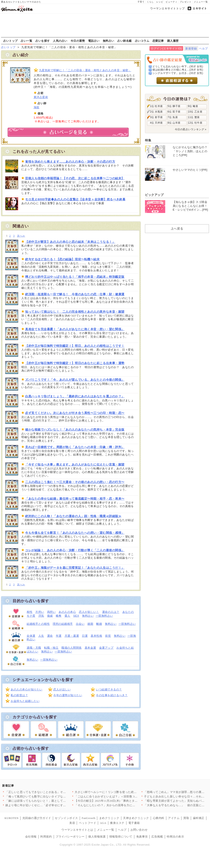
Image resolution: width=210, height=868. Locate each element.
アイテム (174, 818)
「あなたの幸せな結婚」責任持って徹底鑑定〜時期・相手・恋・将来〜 (75, 499)
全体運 (31, 636)
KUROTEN (12, 818)
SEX (76, 616)
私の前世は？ (19, 695)
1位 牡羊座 (156, 106)
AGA (103, 823)
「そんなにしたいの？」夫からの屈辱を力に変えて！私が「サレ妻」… (121, 805)
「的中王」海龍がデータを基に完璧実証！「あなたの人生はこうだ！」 (75, 568)
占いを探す (43, 41)
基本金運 (90, 648)
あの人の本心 (67, 612)
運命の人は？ (111, 612)
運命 (50, 636)
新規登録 (191, 48)
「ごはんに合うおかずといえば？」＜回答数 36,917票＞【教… (115, 796)
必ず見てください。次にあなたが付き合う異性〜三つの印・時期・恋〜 (75, 413)
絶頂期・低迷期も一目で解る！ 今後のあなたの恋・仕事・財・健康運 (75, 294)
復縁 (50, 616)
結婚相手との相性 (38, 624)
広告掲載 (157, 837)
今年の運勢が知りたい (68, 695)
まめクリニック (109, 818)
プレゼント (186, 2)
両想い (51, 612)
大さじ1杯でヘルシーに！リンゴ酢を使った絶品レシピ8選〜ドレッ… (119, 792)
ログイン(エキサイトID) (166, 48)
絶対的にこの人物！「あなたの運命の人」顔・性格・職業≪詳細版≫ (73, 516)
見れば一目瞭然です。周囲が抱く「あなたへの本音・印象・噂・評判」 (75, 447)
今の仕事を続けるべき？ (112, 695)
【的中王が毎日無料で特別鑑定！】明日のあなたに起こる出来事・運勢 (75, 363)
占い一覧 (26, 41)
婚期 (90, 624)
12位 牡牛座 (195, 123)
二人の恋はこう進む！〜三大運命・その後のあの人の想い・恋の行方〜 (75, 482)
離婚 (99, 624)
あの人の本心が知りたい (27, 689)
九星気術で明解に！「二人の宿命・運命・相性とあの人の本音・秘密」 (85, 70)
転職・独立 (51, 648)
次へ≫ (21, 236)
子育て (141, 2)
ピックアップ (154, 195)
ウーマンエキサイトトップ (167, 8)
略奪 (59, 616)
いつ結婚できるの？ (109, 689)
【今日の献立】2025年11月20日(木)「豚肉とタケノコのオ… (113, 801)
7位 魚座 (173, 117)
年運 (59, 636)
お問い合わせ (139, 830)
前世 (108, 636)
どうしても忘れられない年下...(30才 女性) (178, 67)
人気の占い (60, 41)
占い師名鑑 (125, 41)
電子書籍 (134, 823)
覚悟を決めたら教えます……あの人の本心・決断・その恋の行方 (70, 162)
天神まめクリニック (136, 818)
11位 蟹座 (194, 117)
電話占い (94, 41)
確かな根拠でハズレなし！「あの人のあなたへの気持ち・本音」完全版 (75, 430)
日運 (85, 636)
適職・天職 (34, 648)
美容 (72, 823)
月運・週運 (72, 636)
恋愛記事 (158, 41)
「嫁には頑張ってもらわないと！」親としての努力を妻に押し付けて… (51, 801)
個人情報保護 (97, 837)
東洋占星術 (41, 97)
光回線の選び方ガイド (37, 818)
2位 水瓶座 (156, 112)
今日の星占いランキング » (191, 129)
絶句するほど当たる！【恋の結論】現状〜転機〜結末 (62, 259)
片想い (40, 612)
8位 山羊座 (174, 123)
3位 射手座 (156, 117)
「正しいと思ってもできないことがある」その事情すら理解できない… (51, 792)
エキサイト (200, 8)
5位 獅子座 (174, 106)
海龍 (37, 107)
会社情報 (31, 837)
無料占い (109, 41)
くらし (150, 2)
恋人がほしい (62, 689)
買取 (186, 818)
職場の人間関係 (72, 648)
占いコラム (142, 41)
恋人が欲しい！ (89, 612)
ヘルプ (203, 48)
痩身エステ (117, 823)
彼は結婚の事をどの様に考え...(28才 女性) (178, 70)
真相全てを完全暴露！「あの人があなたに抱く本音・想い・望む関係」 (75, 329)
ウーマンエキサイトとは (77, 830)
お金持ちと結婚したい (25, 701)
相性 (30, 612)
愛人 (67, 616)
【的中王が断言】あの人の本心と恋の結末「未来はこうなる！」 (70, 242)
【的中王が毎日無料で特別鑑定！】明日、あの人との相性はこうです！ (75, 346)
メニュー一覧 (201, 2)
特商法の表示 (175, 837)
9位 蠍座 (193, 106)
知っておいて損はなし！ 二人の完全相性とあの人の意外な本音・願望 (75, 312)
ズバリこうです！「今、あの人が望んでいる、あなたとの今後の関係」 (75, 380)
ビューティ (172, 2)
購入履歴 (173, 41)
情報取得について (121, 837)
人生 (41, 636)
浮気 (41, 616)
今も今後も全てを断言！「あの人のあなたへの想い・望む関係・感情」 (75, 533)
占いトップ (10, 41)
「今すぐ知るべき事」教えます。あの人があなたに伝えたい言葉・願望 (75, 464)
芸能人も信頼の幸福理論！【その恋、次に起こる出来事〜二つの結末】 (75, 178)
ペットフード (88, 823)
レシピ (160, 2)
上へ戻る (177, 229)
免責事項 (142, 837)
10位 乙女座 (195, 112)
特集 (148, 140)
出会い (80, 624)
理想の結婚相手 (63, 624)
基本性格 (96, 636)
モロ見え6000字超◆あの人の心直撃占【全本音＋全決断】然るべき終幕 (75, 199)
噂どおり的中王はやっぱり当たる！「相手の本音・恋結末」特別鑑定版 (75, 277)
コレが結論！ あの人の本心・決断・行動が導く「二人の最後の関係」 (75, 550)
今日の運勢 (78, 41)
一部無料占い (104, 616)
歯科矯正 (199, 818)
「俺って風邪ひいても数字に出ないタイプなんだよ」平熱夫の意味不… (51, 796)
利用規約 (46, 837)
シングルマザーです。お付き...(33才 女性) (178, 73)
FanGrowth (88, 818)
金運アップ (106, 648)
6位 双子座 (174, 112)
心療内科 (159, 818)
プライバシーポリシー (70, 837)
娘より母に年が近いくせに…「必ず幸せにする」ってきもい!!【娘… (50, 805)
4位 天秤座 (156, 123)
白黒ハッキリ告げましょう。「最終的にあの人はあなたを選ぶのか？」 (75, 396)
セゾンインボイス (66, 818)
